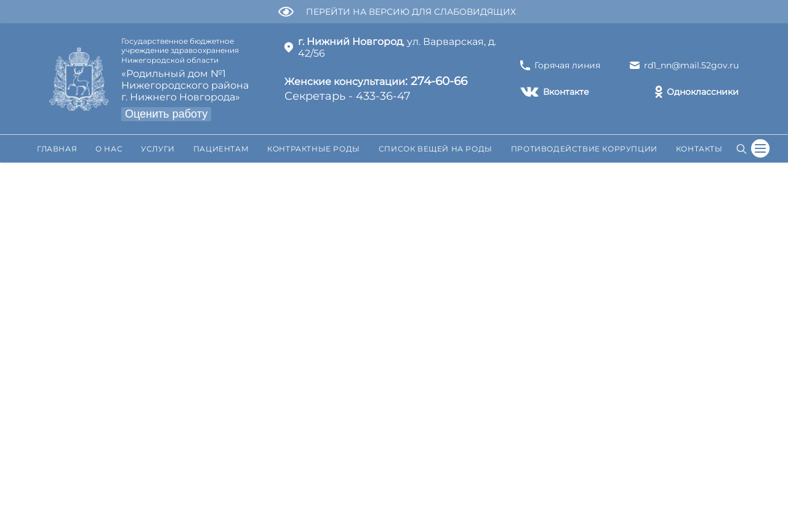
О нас (109, 149)
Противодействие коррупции (584, 149)
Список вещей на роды (436, 149)
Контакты (699, 149)
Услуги (158, 149)
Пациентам (221, 149)
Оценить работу (166, 114)
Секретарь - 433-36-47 (376, 87)
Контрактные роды (314, 149)
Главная (57, 149)
